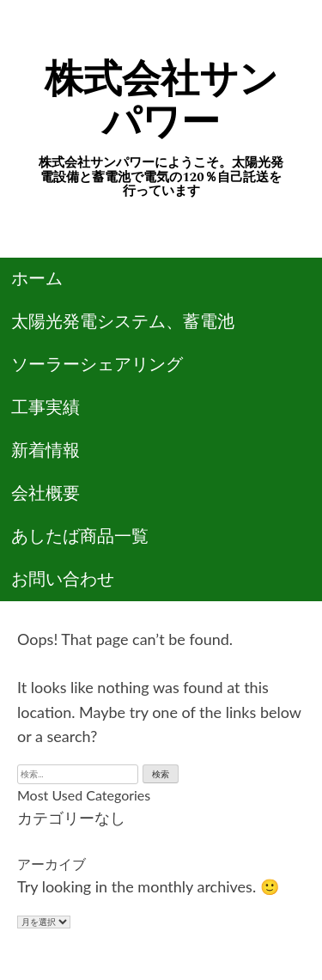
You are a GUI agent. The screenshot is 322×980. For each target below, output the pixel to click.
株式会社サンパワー (161, 100)
